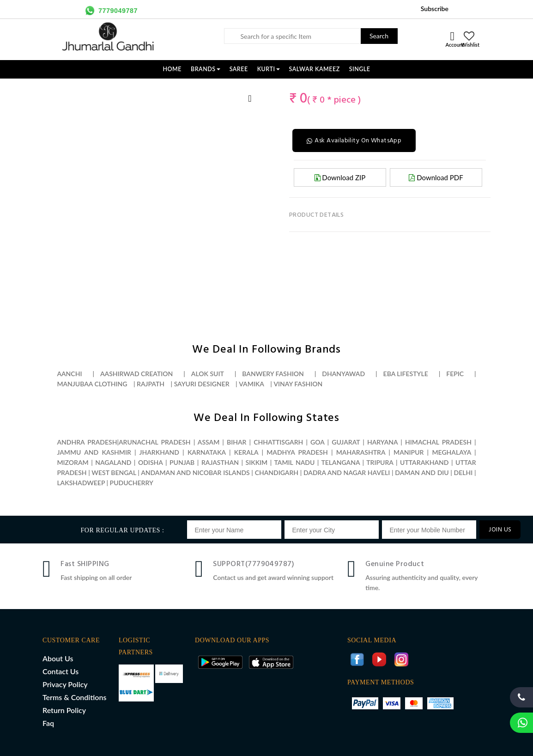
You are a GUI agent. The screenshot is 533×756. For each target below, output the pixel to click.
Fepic (455, 374)
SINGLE (360, 69)
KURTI (269, 69)
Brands (206, 69)
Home (172, 69)
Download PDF (436, 177)
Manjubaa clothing (92, 384)
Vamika (251, 384)
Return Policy (64, 710)
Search (379, 36)
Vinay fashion (298, 384)
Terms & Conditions (74, 697)
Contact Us (61, 671)
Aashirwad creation (136, 374)
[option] (60, 88)
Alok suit (208, 374)
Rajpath (151, 384)
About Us (58, 658)
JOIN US (500, 530)
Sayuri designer (202, 384)
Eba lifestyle (406, 374)
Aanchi (69, 374)
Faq (48, 723)
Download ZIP (340, 177)
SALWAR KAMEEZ (315, 69)
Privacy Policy (65, 684)
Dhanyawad (343, 374)
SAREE (239, 69)
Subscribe (435, 9)
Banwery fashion (273, 374)
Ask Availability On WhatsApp (354, 141)
